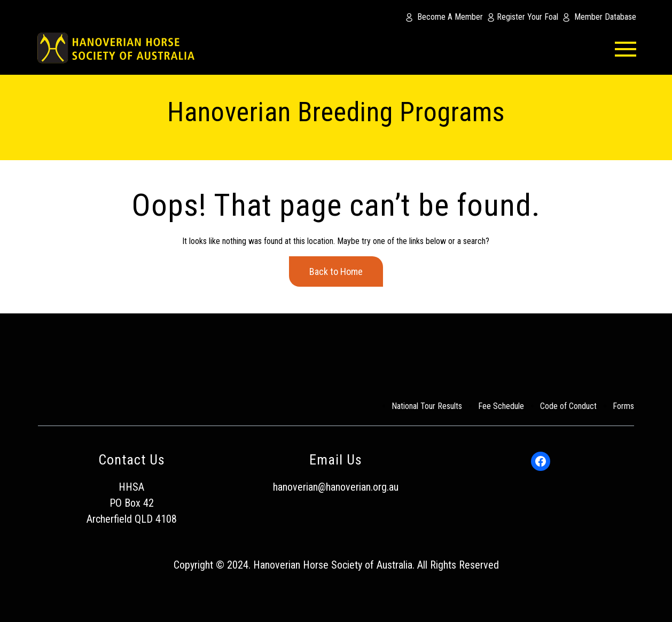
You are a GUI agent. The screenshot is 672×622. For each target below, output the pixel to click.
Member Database (605, 17)
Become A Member (450, 17)
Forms (623, 406)
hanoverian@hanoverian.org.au (336, 487)
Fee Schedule (501, 406)
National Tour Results (427, 406)
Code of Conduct (568, 406)
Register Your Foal (528, 17)
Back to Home (336, 271)
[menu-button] (610, 48)
